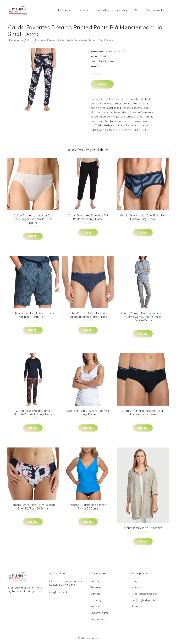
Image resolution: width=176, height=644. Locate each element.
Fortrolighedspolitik (144, 600)
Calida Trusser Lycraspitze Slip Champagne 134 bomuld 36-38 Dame (33, 219)
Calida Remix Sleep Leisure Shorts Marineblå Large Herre (33, 315)
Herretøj (83, 10)
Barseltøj (96, 587)
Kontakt (137, 587)
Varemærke (156, 10)
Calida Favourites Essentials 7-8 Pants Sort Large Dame (88, 217)
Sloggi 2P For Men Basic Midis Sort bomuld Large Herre (143, 413)
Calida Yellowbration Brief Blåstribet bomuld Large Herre (143, 217)
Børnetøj (103, 10)
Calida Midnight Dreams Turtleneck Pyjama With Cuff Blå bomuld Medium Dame (143, 317)
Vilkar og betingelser (144, 594)
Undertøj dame (100, 613)
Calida (125, 51)
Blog (137, 10)
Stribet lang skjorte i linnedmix (143, 528)
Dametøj (64, 10)
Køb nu (102, 84)
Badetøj (121, 10)
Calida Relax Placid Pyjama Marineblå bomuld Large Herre (33, 413)
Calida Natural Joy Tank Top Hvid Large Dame (88, 413)
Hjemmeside (16, 40)
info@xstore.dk (58, 592)
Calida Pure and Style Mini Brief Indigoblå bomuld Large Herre (88, 315)
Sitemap (137, 606)
